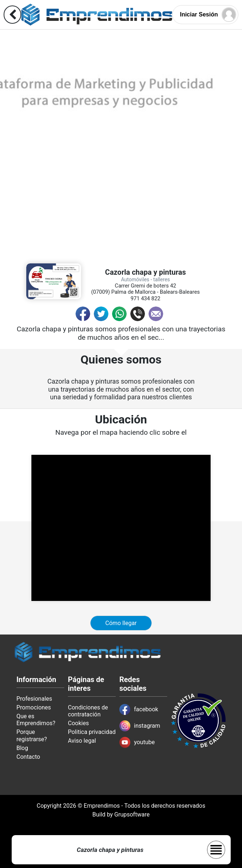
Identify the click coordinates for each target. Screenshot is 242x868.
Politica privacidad (92, 732)
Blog (22, 748)
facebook (139, 709)
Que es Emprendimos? (36, 720)
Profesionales (34, 699)
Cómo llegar (121, 623)
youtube (137, 742)
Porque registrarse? (32, 735)
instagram (140, 726)
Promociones (34, 707)
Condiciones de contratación (88, 711)
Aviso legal (82, 741)
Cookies (78, 723)
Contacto (28, 757)
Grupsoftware (132, 814)
